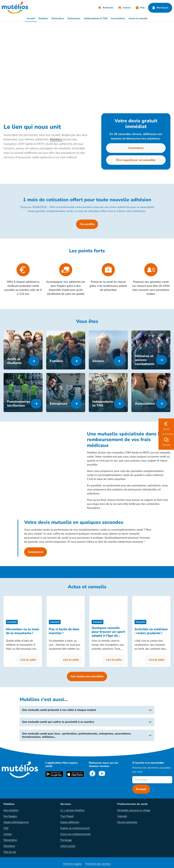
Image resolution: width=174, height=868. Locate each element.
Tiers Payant (67, 816)
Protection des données (98, 864)
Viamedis (122, 816)
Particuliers (58, 18)
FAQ (6, 828)
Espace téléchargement (16, 822)
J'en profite (87, 224)
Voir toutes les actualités (87, 676)
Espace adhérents (70, 822)
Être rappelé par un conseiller (136, 160)
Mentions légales (72, 864)
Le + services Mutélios (72, 810)
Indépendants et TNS (96, 18)
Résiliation (9, 846)
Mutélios (43, 18)
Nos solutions (11, 810)
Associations (118, 18)
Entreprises (74, 18)
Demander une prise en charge (134, 810)
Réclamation (10, 840)
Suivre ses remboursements (76, 834)
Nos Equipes (10, 816)
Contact (8, 834)
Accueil (31, 18)
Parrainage (66, 840)
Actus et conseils (138, 18)
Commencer (136, 148)
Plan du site (10, 852)
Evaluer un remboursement (75, 828)
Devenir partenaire (127, 822)
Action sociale (68, 846)
